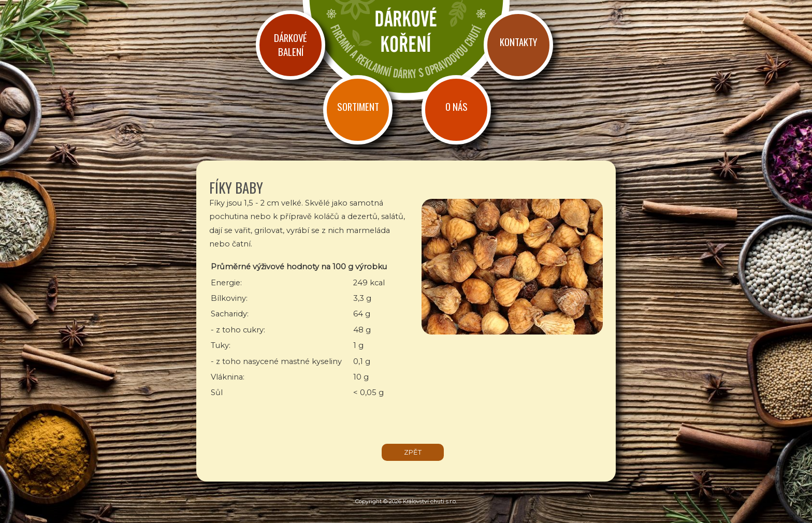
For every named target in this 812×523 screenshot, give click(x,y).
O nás (456, 106)
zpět (413, 452)
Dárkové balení (291, 45)
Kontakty (518, 42)
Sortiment (358, 106)
